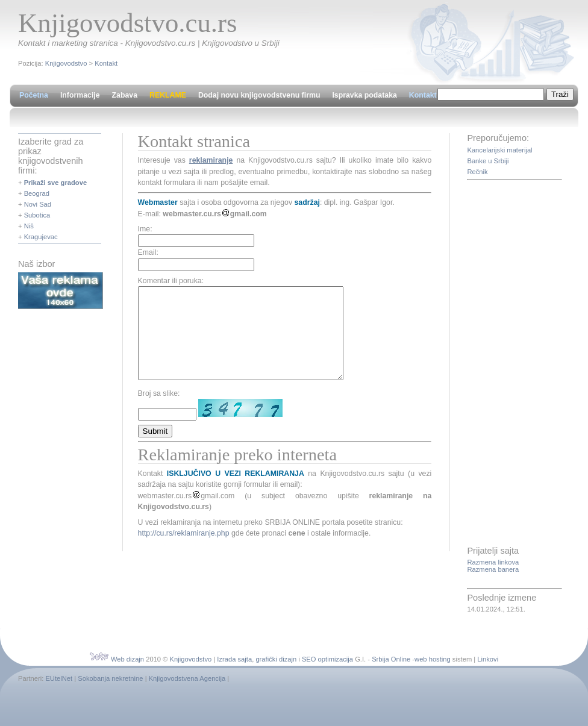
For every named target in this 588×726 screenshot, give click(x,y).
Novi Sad (38, 204)
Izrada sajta (234, 659)
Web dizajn (127, 659)
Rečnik (477, 172)
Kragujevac (41, 237)
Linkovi (488, 659)
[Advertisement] (515, 364)
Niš (29, 226)
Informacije (80, 95)
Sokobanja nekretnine (110, 678)
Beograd (37, 193)
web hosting (433, 659)
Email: (148, 252)
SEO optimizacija (327, 659)
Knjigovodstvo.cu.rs (127, 23)
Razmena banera (493, 569)
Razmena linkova (493, 562)
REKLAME (168, 95)
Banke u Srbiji (488, 161)
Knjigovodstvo (66, 63)
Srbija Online (391, 659)
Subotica (37, 215)
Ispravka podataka (364, 95)
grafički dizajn (276, 659)
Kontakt (106, 63)
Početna (34, 95)
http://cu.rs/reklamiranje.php (184, 551)
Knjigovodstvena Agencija (187, 678)
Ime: (145, 229)
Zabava (125, 95)
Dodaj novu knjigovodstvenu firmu (259, 95)
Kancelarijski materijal (499, 150)
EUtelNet (59, 678)
